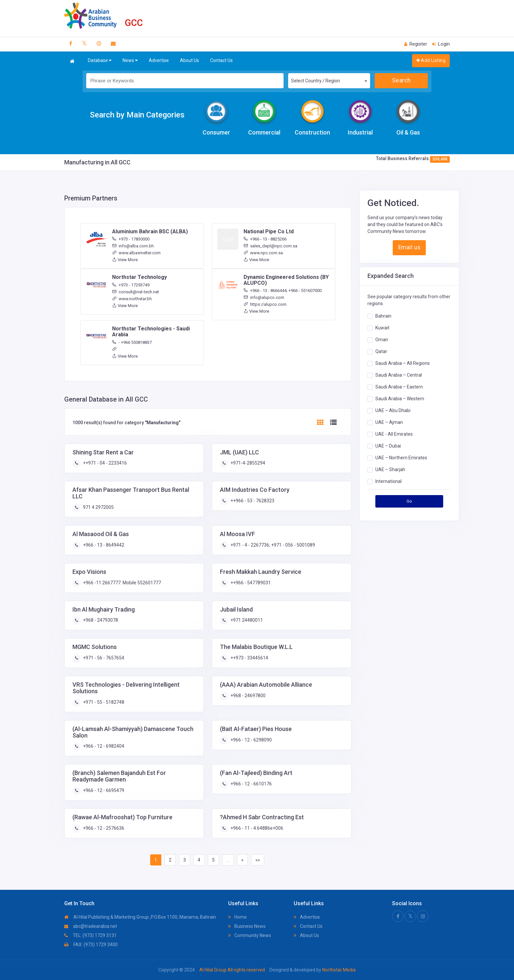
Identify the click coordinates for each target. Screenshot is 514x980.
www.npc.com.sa (263, 253)
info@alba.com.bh (133, 246)
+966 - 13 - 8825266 (265, 239)
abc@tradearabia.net (91, 926)
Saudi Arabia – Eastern (399, 387)
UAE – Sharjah (390, 469)
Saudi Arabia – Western (400, 399)
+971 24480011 (246, 620)
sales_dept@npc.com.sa (270, 246)
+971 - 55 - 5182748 (103, 702)
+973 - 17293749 (131, 285)
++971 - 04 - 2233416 (104, 463)
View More (125, 260)
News (130, 61)
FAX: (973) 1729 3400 (91, 945)
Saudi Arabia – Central (399, 375)
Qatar (381, 351)
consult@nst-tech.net (136, 292)
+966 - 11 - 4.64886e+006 (256, 828)
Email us (409, 247)
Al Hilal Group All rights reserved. (233, 970)
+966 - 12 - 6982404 (103, 746)
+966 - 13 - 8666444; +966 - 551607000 (283, 291)
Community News (250, 935)
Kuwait (382, 328)
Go (409, 501)
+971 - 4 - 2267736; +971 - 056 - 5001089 (272, 545)
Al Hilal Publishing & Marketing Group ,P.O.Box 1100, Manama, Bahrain (140, 917)
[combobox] (329, 81)
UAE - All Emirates (394, 434)
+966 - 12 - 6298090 (251, 740)
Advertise (159, 60)
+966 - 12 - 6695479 (103, 790)
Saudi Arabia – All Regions (403, 363)
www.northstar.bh (132, 299)
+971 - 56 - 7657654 (103, 658)
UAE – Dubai (388, 446)
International (388, 481)
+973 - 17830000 (131, 239)
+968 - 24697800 (247, 696)
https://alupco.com (265, 304)
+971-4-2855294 (247, 463)
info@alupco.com (264, 297)
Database (100, 61)
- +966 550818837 (132, 342)
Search (401, 80)
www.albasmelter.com (136, 253)
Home (237, 917)
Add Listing (431, 60)
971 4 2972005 (98, 507)
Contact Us (221, 60)
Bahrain (383, 316)
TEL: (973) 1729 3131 (90, 935)
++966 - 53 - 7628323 (252, 501)
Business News (247, 926)
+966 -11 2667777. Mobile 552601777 (121, 583)
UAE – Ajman (389, 422)
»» (258, 860)
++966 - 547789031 (250, 583)
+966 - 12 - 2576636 (103, 828)
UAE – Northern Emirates (401, 458)
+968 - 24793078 (100, 620)
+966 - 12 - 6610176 (251, 784)
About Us (189, 60)
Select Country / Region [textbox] (316, 81)
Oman (382, 340)
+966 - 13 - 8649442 (103, 545)
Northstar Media (338, 970)
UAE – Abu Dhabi (393, 410)
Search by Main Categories (137, 115)
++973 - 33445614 (249, 658)
